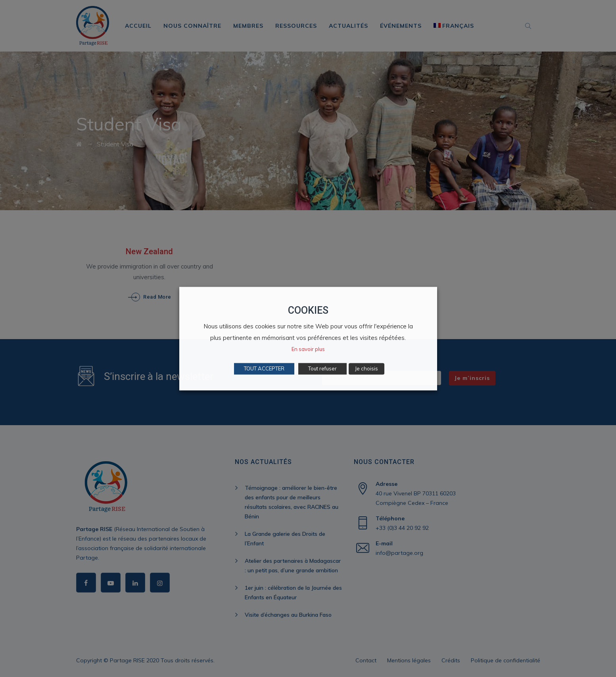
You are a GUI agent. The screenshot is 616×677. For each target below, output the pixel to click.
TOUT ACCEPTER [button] (264, 368)
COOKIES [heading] (308, 310)
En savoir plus (308, 349)
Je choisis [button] (367, 368)
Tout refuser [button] (322, 368)
